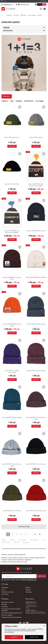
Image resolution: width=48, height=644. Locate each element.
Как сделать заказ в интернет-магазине (11, 610)
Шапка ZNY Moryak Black (12, 184)
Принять (14, 637)
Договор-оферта (7, 615)
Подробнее (34, 637)
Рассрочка (5, 594)
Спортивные (23, 540)
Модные (13, 540)
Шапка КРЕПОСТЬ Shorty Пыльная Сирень (36, 418)
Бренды (28, 590)
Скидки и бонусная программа (11, 617)
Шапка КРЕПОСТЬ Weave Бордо (36, 371)
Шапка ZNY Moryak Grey (36, 137)
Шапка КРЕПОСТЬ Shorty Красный (36, 511)
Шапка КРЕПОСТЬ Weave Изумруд (12, 417)
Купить (12, 146)
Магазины (5, 588)
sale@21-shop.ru (31, 610)
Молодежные (34, 540)
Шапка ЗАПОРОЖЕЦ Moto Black (36, 231)
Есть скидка (39, 101)
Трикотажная (6, 542)
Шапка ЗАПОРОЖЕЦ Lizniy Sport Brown (12, 278)
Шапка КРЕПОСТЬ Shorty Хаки (12, 511)
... (30, 534)
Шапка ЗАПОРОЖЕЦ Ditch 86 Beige (36, 277)
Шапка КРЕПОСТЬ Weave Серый (36, 324)
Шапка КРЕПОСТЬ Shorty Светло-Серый (12, 465)
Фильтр (7, 96)
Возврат (4, 604)
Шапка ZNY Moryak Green (12, 137)
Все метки (26, 542)
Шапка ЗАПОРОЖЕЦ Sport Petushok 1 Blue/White (12, 232)
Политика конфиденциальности (12, 613)
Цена (12, 101)
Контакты (5, 607)
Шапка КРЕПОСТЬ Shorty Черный (36, 464)
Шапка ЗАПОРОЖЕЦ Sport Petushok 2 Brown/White (36, 185)
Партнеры (29, 592)
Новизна (5, 101)
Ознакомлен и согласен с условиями (20, 580)
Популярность (29, 101)
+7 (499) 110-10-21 (31, 606)
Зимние (4, 540)
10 (35, 534)
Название (19, 101)
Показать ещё (24, 527)
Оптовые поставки (7, 592)
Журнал (28, 588)
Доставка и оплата (8, 602)
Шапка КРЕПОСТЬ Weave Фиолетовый (12, 372)
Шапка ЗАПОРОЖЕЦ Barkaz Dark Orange (12, 325)
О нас (3, 590)
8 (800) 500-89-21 (8, 5)
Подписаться (42, 576)
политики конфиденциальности (29, 580)
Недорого (17, 542)
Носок (44, 540)
